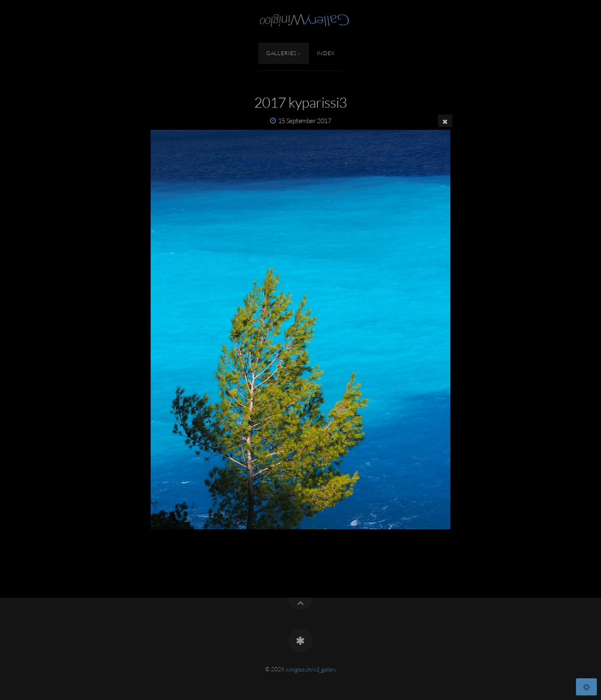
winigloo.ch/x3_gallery (311, 669)
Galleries (282, 53)
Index (326, 53)
